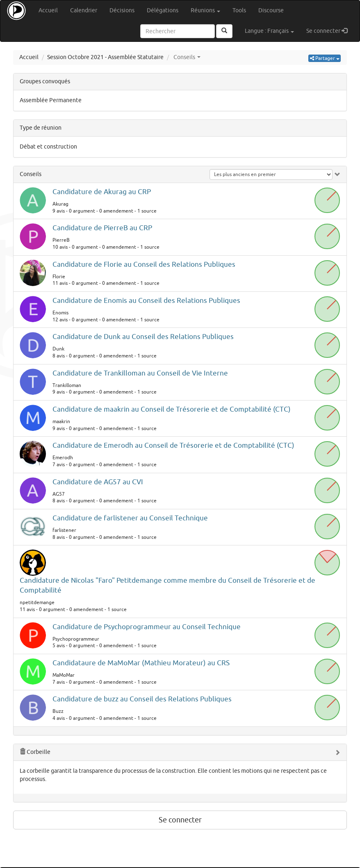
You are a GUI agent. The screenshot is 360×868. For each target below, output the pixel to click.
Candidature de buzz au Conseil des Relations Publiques (142, 699)
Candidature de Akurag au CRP (102, 192)
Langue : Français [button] (269, 31)
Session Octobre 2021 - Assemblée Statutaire (105, 57)
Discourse (271, 10)
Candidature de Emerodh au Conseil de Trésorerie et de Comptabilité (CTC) (173, 445)
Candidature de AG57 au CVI (98, 482)
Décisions (122, 10)
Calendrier (84, 10)
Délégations (163, 10)
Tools (239, 10)
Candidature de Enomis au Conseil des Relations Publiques (146, 301)
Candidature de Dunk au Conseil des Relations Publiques (143, 337)
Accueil (48, 10)
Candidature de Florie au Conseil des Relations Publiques (144, 265)
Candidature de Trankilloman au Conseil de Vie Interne (140, 373)
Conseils (31, 174)
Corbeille (35, 752)
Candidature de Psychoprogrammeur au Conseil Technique (147, 627)
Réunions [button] (205, 10)
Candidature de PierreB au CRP (102, 228)
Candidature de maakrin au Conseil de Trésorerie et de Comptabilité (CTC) (172, 409)
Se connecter (330, 31)
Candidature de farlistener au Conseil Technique (130, 518)
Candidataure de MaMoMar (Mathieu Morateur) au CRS (141, 663)
